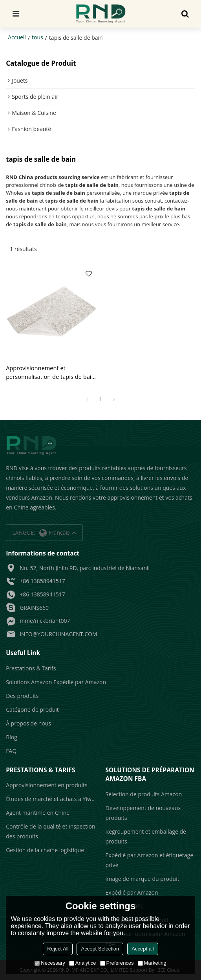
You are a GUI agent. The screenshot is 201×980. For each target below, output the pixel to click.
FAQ (11, 751)
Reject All (58, 949)
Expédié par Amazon (132, 892)
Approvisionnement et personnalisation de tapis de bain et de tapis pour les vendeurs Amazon (50, 372)
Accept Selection (100, 949)
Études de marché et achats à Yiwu (50, 799)
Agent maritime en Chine (38, 813)
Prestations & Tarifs (31, 668)
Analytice (83, 963)
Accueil (17, 37)
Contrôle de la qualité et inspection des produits (50, 831)
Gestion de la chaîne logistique (45, 850)
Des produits (22, 696)
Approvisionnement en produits (47, 785)
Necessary (50, 963)
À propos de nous (28, 723)
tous (37, 37)
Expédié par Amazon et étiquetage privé (150, 860)
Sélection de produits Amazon (144, 794)
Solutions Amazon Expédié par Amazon (56, 682)
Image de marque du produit (143, 879)
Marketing (152, 963)
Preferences (117, 963)
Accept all (143, 949)
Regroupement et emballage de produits (146, 836)
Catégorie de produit (32, 710)
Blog (12, 737)
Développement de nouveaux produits (143, 813)
